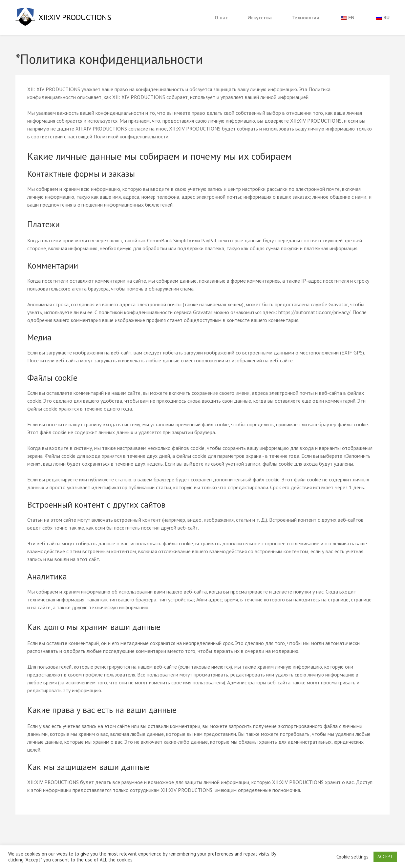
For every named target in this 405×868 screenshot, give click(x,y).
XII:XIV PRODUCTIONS (75, 17)
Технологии (305, 17)
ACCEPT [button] (385, 857)
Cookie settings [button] (352, 857)
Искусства (260, 17)
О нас (221, 17)
